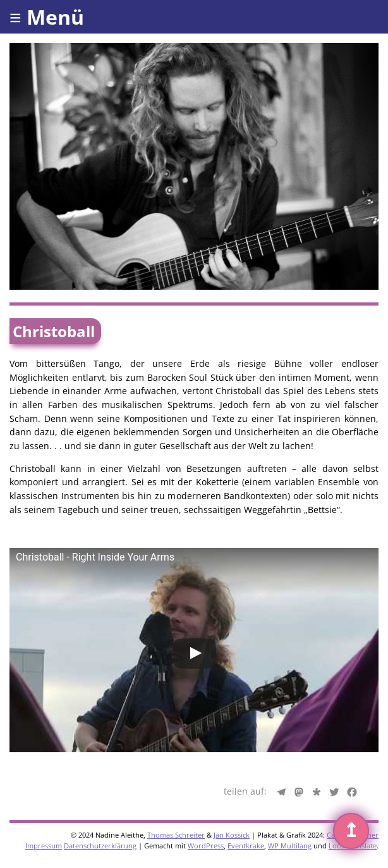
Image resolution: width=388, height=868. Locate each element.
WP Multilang (290, 846)
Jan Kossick (232, 835)
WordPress (206, 846)
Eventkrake (246, 846)
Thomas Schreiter (176, 835)
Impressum (44, 846)
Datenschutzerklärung (100, 846)
